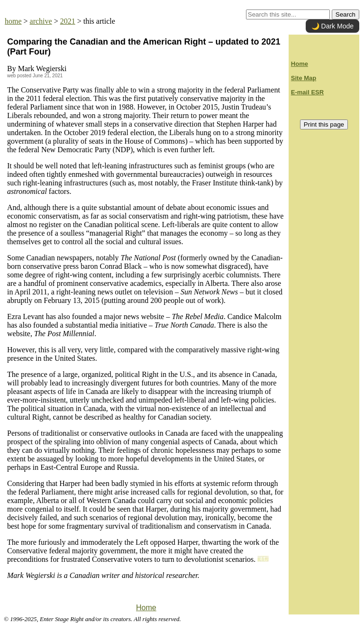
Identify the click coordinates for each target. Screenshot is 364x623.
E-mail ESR (307, 92)
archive (41, 21)
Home (146, 608)
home (13, 21)
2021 (68, 21)
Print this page (324, 124)
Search (346, 14)
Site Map (304, 78)
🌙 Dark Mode (332, 26)
